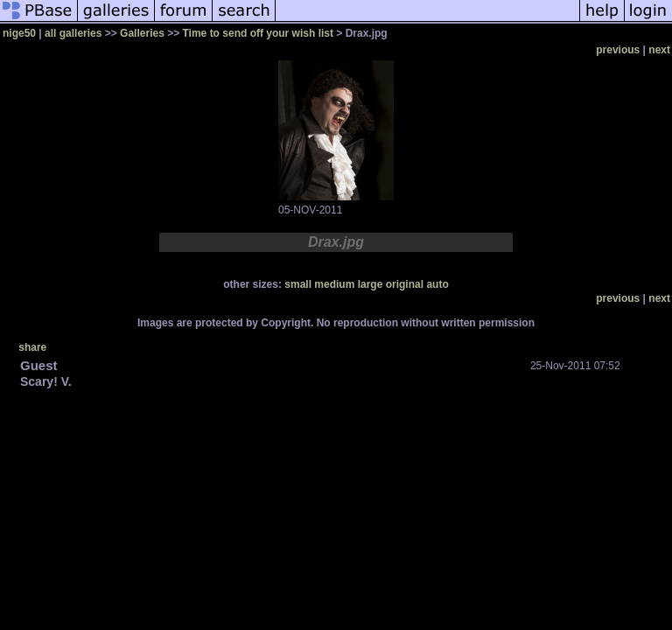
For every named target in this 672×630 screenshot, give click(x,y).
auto (437, 284)
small (298, 284)
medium (334, 284)
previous (618, 50)
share (32, 347)
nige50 (19, 33)
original (405, 284)
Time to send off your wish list (258, 33)
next (659, 50)
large (371, 284)
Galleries (142, 33)
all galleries (73, 33)
